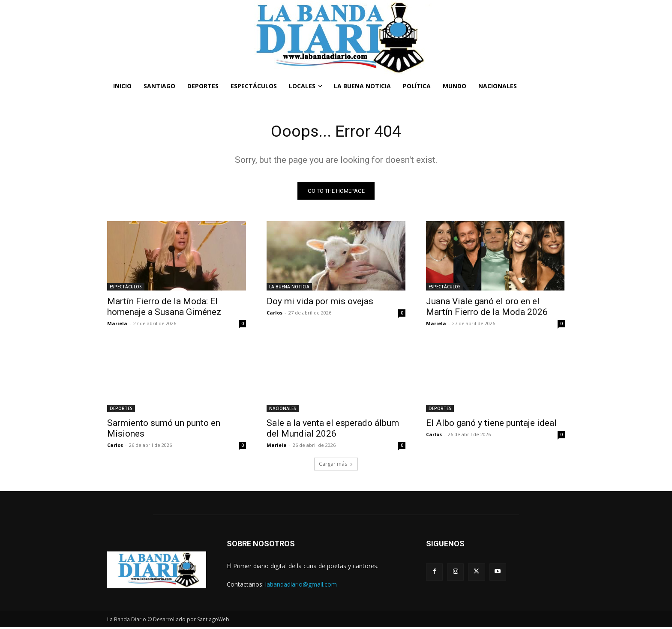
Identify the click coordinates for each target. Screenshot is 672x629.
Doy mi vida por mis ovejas (320, 303)
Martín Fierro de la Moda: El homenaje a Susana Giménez (164, 308)
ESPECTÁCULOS (126, 288)
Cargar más (336, 465)
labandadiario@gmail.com (301, 586)
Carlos (274, 314)
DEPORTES (121, 410)
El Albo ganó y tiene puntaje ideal (491, 424)
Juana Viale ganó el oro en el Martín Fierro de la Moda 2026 (487, 308)
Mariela (117, 325)
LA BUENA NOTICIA (289, 288)
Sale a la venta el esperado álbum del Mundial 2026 (333, 430)
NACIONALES (283, 410)
